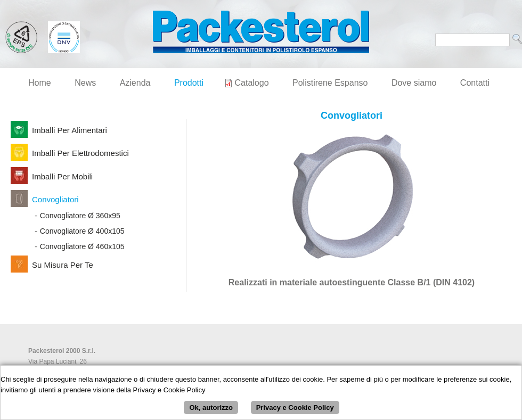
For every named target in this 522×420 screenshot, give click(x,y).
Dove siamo (414, 83)
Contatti (475, 83)
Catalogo (252, 83)
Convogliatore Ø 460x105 (82, 246)
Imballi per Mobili (62, 176)
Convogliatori (55, 199)
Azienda (135, 83)
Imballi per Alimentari (70, 130)
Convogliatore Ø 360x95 (80, 216)
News (85, 83)
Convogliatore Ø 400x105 (82, 231)
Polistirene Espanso (330, 83)
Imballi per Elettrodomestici (80, 153)
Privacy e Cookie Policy (295, 409)
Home (40, 83)
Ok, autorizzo (211, 409)
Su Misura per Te (63, 265)
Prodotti (189, 83)
